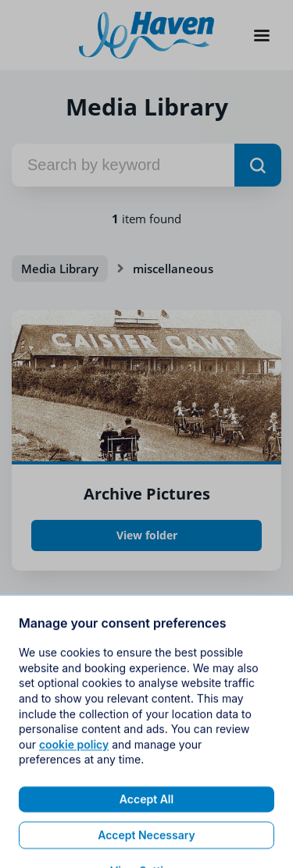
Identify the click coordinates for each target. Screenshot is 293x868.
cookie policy (74, 774)
